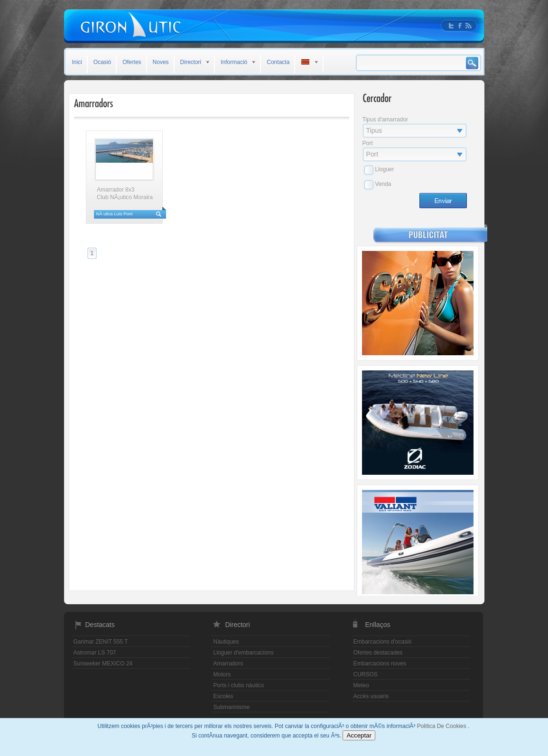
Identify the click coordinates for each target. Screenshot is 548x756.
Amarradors (228, 664)
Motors (222, 674)
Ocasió (102, 62)
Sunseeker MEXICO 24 (103, 664)
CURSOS (366, 674)
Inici (77, 62)
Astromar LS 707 (95, 653)
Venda (383, 184)
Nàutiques (226, 642)
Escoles (223, 696)
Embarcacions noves (380, 664)
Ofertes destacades (378, 653)
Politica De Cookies (442, 726)
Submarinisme (232, 707)
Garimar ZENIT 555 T (101, 642)
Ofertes (132, 62)
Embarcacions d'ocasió (383, 642)
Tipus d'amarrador (385, 120)
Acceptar (359, 735)
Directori (191, 62)
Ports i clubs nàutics (239, 685)
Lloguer (385, 169)
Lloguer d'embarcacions (244, 653)
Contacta (278, 62)
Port (368, 143)
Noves (161, 62)
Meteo (361, 685)
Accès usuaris (371, 696)
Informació (234, 62)
